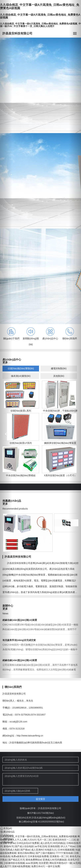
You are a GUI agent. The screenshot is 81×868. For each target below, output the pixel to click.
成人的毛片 (46, 843)
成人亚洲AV (37, 850)
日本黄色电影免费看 (38, 856)
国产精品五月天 (16, 860)
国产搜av (25, 850)
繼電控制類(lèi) (59, 368)
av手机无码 (41, 846)
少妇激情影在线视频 (14, 863)
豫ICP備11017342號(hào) (40, 813)
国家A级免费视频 (21, 866)
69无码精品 (59, 843)
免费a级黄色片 (19, 856)
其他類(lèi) (59, 376)
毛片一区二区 (44, 840)
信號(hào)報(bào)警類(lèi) (21, 368)
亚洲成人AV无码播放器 (55, 860)
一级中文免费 (53, 866)
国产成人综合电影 (24, 846)
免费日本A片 (38, 866)
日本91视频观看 (66, 850)
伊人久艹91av (68, 846)
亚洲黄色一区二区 (59, 856)
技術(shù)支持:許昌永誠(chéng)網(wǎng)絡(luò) (41, 818)
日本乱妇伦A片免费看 (28, 843)
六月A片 (32, 840)
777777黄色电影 (64, 853)
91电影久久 (51, 850)
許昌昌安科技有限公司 (17, 33)
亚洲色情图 (54, 846)
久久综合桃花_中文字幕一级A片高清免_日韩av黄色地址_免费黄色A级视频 (38, 836)
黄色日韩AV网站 (26, 853)
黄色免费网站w (34, 860)
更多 (5, 362)
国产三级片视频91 (45, 853)
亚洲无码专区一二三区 (64, 840)
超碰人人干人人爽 (17, 840)
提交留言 (40, 799)
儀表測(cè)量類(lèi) (21, 376)
